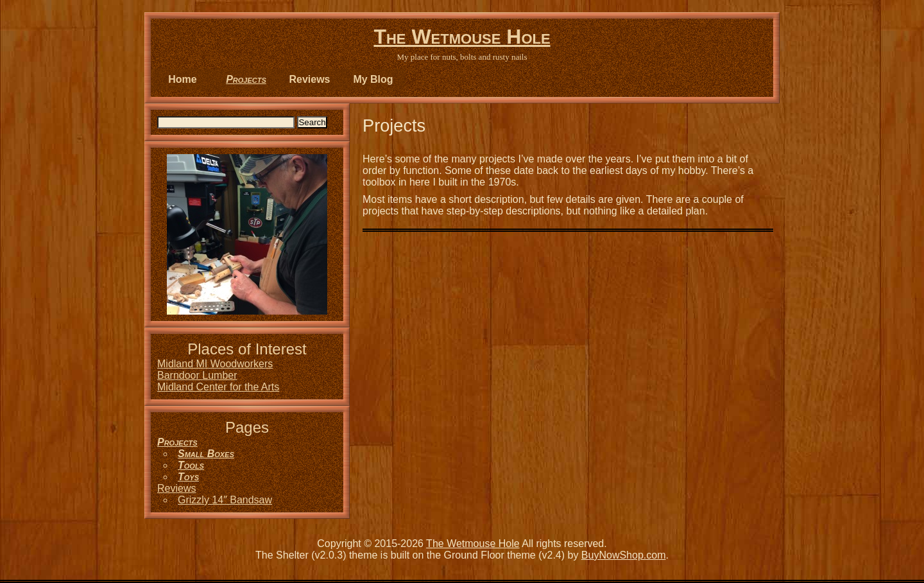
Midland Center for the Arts (218, 387)
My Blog (373, 79)
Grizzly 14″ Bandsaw (225, 500)
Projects (246, 79)
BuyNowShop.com (624, 555)
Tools (191, 465)
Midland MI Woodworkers (215, 364)
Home (182, 79)
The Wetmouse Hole (462, 37)
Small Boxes (206, 454)
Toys (188, 477)
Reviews (309, 79)
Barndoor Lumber (197, 375)
